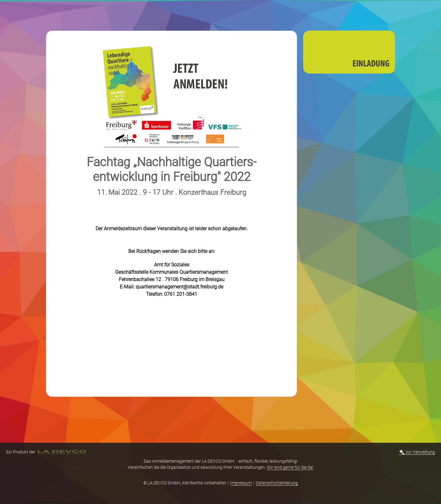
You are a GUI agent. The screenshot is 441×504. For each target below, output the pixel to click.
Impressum (241, 483)
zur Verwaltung (417, 452)
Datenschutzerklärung (277, 483)
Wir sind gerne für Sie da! (290, 467)
